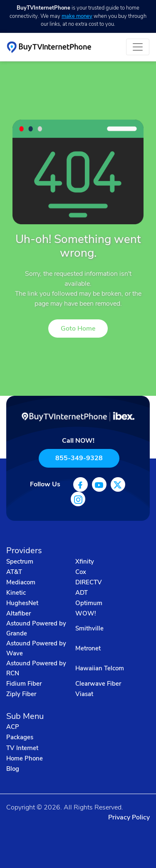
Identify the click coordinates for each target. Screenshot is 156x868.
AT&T (14, 572)
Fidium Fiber (24, 684)
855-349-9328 (79, 458)
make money (77, 16)
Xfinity (85, 562)
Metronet (88, 648)
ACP (13, 727)
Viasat (84, 694)
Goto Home (78, 329)
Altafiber (19, 613)
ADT (82, 593)
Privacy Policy (129, 817)
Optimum (89, 603)
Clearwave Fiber (98, 684)
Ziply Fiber (21, 694)
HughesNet (22, 603)
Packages (20, 737)
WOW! (86, 613)
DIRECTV (89, 582)
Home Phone (25, 758)
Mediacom (21, 582)
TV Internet (22, 748)
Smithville (89, 628)
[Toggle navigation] (138, 47)
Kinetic (16, 593)
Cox (81, 572)
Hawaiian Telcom (100, 668)
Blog (13, 769)
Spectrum (20, 562)
